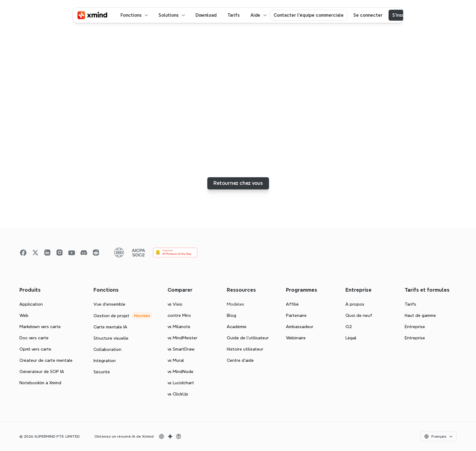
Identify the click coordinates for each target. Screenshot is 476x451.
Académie (237, 327)
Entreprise (415, 327)
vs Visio (175, 304)
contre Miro (179, 315)
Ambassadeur (300, 327)
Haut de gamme (420, 315)
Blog (231, 315)
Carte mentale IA (110, 327)
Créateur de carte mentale (46, 360)
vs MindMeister (182, 338)
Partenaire (296, 315)
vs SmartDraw (181, 349)
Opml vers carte (35, 349)
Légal (351, 338)
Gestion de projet (111, 316)
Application (31, 304)
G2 (349, 327)
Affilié (292, 304)
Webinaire (296, 338)
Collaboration (107, 349)
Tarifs (410, 304)
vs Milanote (179, 327)
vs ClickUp (178, 394)
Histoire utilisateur (245, 349)
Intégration (105, 361)
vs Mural (176, 360)
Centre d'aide (240, 360)
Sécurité (102, 372)
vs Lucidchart (181, 383)
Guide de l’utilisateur (248, 338)
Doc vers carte (34, 338)
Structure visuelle (111, 338)
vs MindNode (180, 371)
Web (24, 315)
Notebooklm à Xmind (40, 383)
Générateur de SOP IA (42, 371)
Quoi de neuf (359, 315)
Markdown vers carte (40, 327)
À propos (355, 304)
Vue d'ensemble (109, 304)
